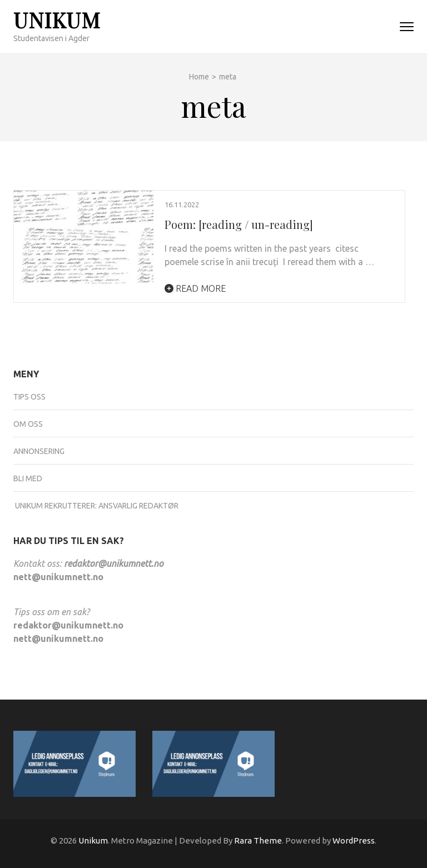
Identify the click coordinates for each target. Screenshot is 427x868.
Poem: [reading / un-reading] (239, 224)
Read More (195, 288)
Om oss (28, 424)
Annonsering (39, 451)
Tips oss (29, 397)
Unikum (57, 20)
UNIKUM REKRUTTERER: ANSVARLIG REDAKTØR (96, 506)
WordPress (354, 840)
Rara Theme (258, 840)
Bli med (28, 478)
